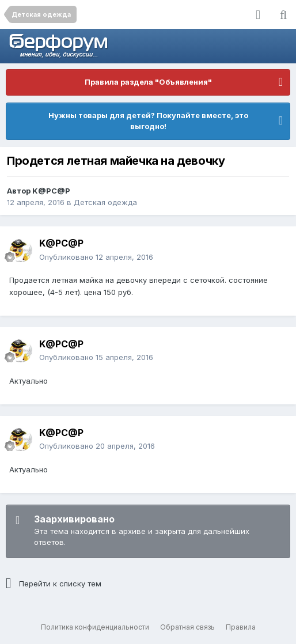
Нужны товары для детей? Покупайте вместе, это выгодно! (148, 121)
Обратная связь (187, 627)
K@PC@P (51, 191)
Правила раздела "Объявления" (148, 82)
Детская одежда (105, 202)
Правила (241, 627)
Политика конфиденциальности (95, 627)
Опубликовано (96, 257)
